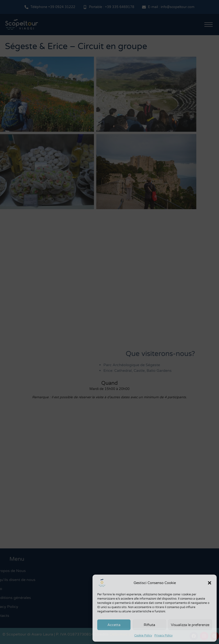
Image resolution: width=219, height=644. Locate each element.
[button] (210, 583)
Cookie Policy (143, 636)
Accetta (114, 625)
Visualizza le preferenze (190, 625)
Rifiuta (149, 625)
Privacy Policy (163, 636)
